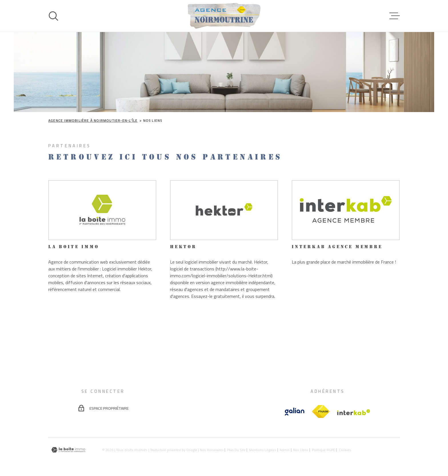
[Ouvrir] (53, 16)
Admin (285, 450)
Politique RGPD (324, 450)
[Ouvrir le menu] (395, 16)
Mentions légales (263, 450)
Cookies (345, 450)
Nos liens (301, 450)
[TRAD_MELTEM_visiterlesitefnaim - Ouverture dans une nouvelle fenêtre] (321, 412)
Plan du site (236, 450)
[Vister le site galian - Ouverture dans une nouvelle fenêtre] (295, 412)
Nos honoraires (212, 450)
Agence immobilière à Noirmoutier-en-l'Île (93, 121)
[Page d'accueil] (224, 16)
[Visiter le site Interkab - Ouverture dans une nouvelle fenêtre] (354, 412)
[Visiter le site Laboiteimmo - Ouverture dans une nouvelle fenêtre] (68, 450)
